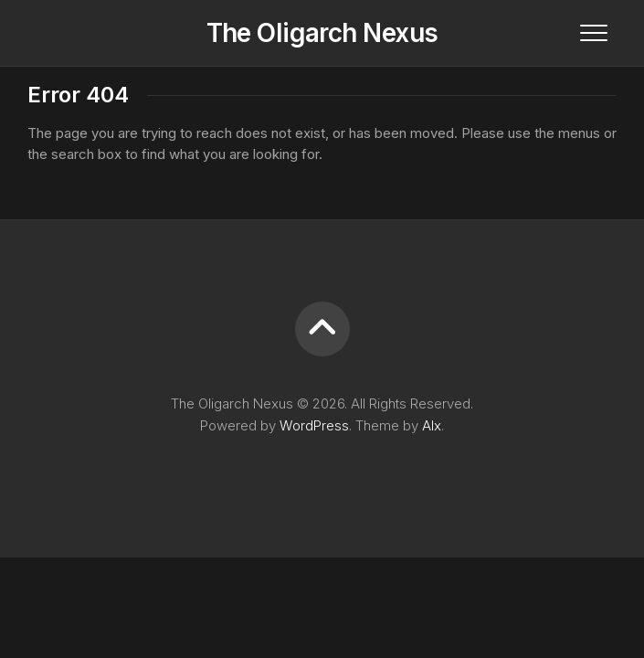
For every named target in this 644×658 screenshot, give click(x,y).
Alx (432, 425)
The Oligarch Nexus (322, 33)
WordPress (314, 425)
